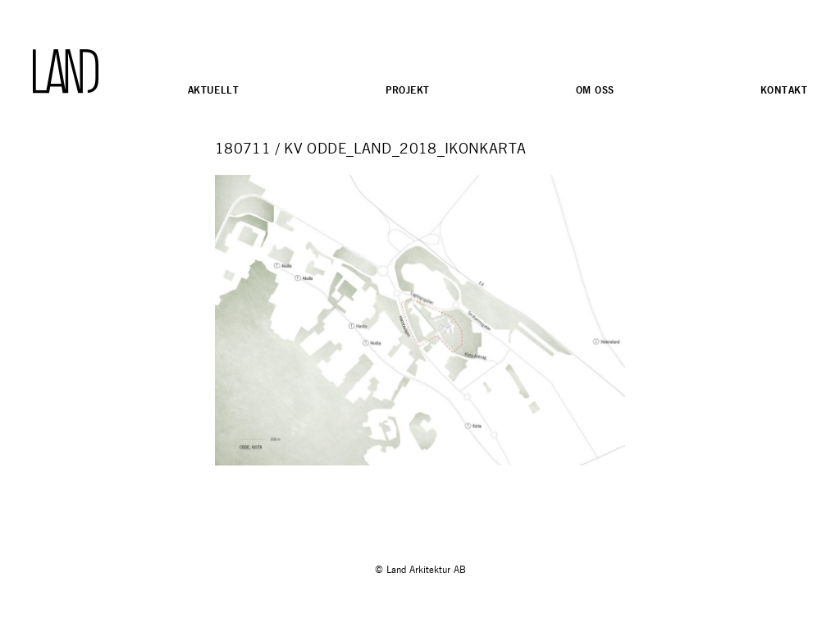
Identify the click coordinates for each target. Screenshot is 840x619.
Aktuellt (213, 90)
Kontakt (784, 90)
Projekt (408, 90)
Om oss (595, 90)
